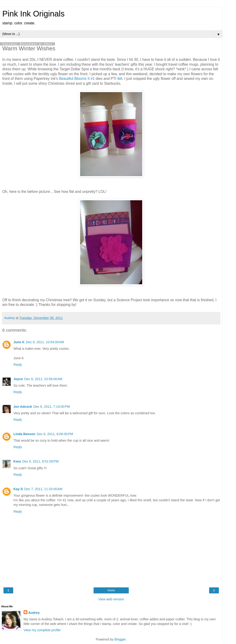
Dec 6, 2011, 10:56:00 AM (43, 379)
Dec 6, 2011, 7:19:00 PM (52, 407)
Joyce (18, 379)
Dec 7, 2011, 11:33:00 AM (43, 489)
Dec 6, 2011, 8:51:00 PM (40, 461)
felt (120, 79)
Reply (18, 365)
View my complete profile (42, 630)
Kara (17, 461)
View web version (111, 599)
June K (19, 342)
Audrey (34, 613)
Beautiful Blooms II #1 (77, 79)
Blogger (120, 639)
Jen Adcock (23, 407)
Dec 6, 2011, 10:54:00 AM (45, 342)
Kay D (18, 489)
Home (111, 590)
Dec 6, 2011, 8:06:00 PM (55, 434)
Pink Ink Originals (33, 14)
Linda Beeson (24, 434)
